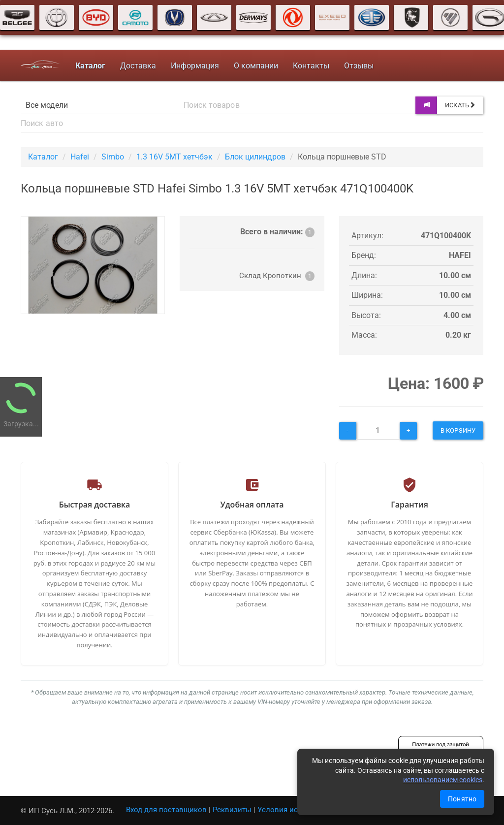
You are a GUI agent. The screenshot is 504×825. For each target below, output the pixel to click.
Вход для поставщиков (166, 810)
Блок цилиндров (255, 157)
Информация (195, 66)
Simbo (113, 157)
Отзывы (359, 66)
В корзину (458, 430)
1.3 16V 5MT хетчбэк (174, 157)
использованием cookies (443, 780)
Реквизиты (232, 810)
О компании (256, 66)
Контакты (311, 66)
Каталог (43, 157)
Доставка (138, 66)
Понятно (462, 799)
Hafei (80, 157)
